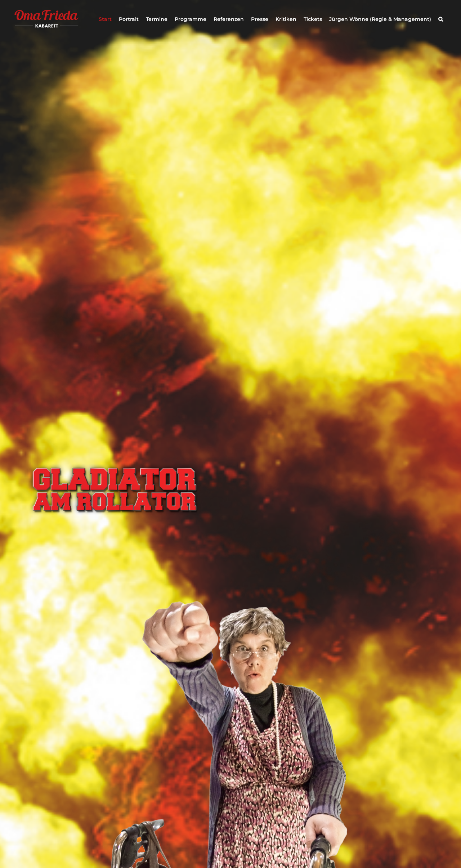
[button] (441, 19)
